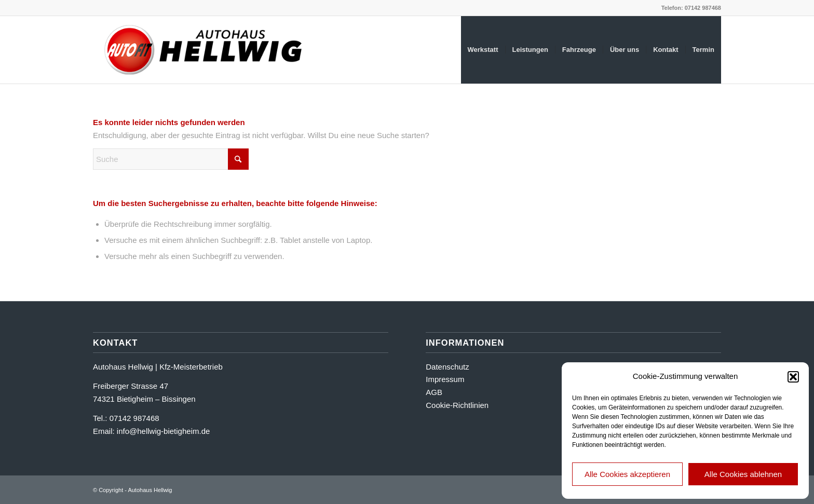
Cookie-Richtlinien (457, 405)
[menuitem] (483, 50)
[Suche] (171, 159)
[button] (793, 377)
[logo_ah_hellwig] (205, 50)
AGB (434, 392)
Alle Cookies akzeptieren (627, 474)
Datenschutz (447, 367)
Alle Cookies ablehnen (743, 474)
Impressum (445, 379)
